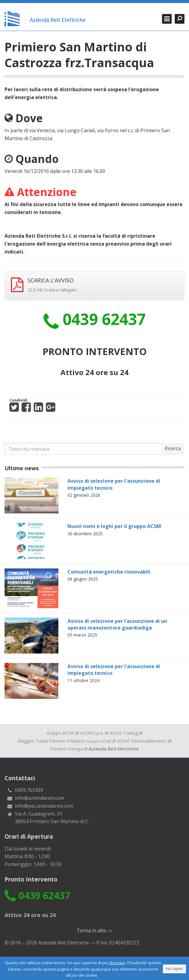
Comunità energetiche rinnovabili (109, 572)
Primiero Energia (66, 749)
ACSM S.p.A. (92, 733)
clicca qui (117, 963)
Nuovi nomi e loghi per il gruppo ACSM (114, 526)
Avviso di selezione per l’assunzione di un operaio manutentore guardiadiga (117, 624)
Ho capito (174, 969)
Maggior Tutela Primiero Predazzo (64, 741)
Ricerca (173, 448)
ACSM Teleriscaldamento (142, 741)
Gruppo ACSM (60, 733)
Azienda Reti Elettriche (58, 20)
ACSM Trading (124, 733)
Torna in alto (94, 930)
